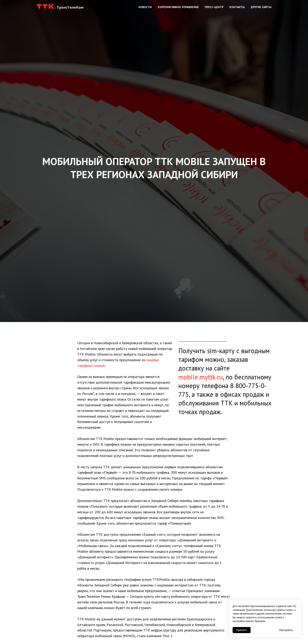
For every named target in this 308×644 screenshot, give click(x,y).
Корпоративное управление (178, 7)
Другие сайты (261, 7)
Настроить (286, 630)
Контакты (237, 7)
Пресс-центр (214, 7)
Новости (145, 7)
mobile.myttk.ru (201, 377)
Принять (242, 630)
